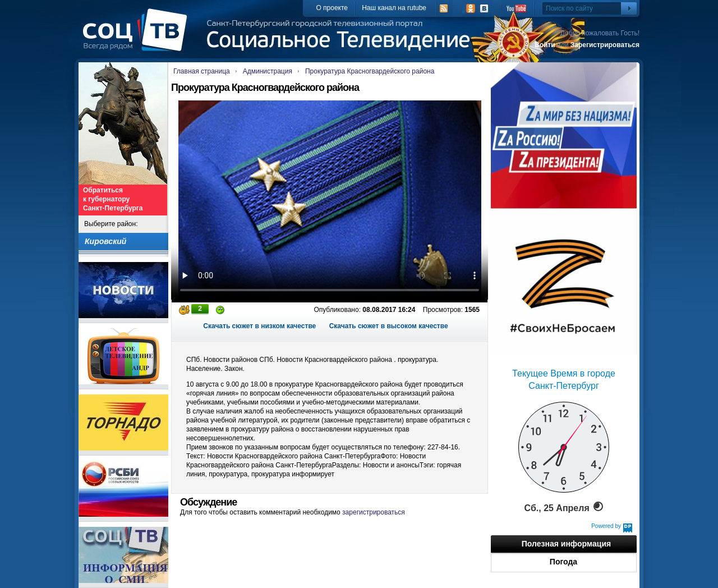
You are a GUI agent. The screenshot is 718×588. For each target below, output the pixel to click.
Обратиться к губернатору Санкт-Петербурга (113, 199)
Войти (545, 45)
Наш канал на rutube (394, 8)
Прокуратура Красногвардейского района (370, 71)
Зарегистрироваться (605, 45)
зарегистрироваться (374, 512)
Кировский (105, 241)
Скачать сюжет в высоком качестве (389, 326)
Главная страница (202, 71)
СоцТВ (138, 38)
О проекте (332, 8)
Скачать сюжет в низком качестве (259, 326)
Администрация (268, 71)
